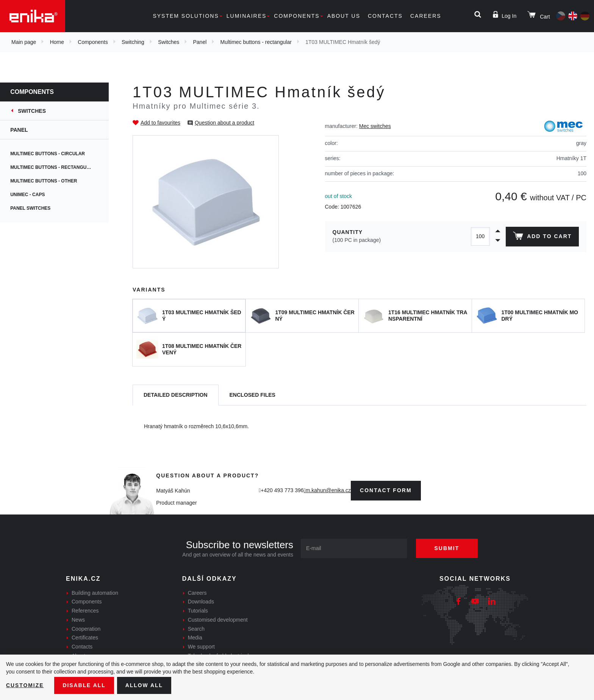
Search (196, 629)
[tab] (176, 395)
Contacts (385, 16)
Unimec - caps (32, 195)
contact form (386, 490)
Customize (25, 685)
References (85, 611)
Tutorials (198, 611)
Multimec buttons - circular (52, 154)
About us (344, 16)
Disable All (84, 685)
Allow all (145, 685)
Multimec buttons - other (48, 181)
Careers (426, 16)
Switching (133, 42)
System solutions (186, 16)
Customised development (218, 620)
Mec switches (375, 126)
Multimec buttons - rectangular (256, 42)
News (78, 620)
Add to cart (542, 237)
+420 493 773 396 (282, 490)
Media (195, 638)
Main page (24, 42)
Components (297, 16)
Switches (169, 42)
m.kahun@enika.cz (328, 490)
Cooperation (86, 629)
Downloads (201, 602)
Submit (447, 548)
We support (201, 647)
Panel (200, 42)
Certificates (85, 638)
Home (57, 42)
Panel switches (35, 208)
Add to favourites (160, 123)
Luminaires (247, 16)
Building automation (95, 593)
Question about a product (224, 123)
